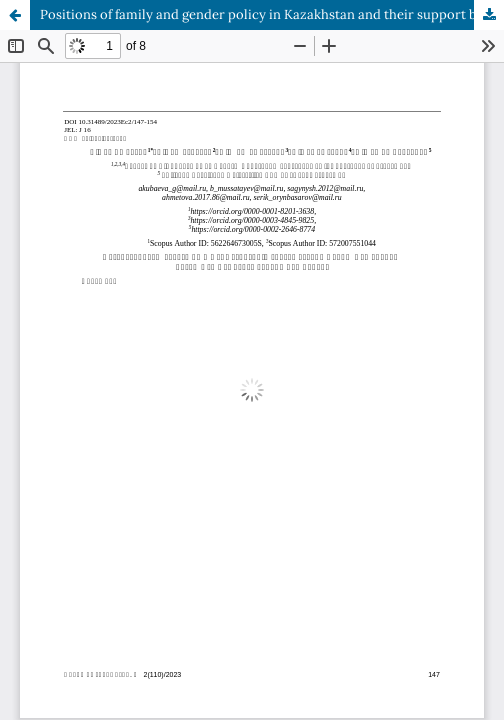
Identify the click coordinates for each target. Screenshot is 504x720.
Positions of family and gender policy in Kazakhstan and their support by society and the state (272, 14)
